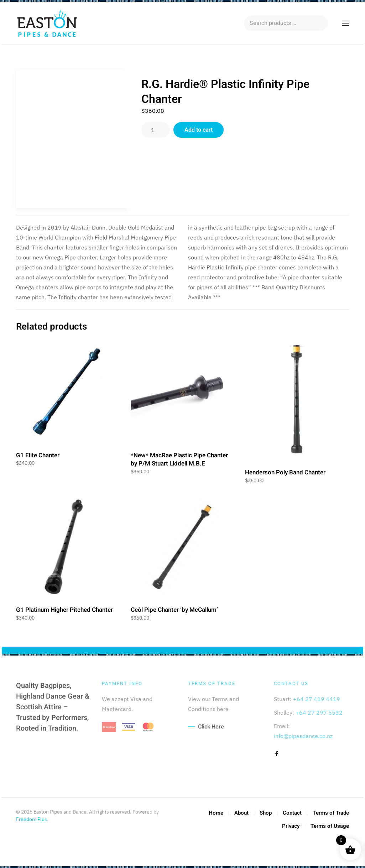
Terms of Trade (331, 813)
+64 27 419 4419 (317, 699)
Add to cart (199, 130)
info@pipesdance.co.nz (303, 736)
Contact (292, 813)
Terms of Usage (330, 826)
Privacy (291, 826)
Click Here (211, 727)
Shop (266, 813)
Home (216, 813)
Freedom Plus (32, 819)
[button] (345, 23)
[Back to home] (48, 23)
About (241, 813)
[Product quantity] (156, 130)
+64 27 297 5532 (319, 712)
